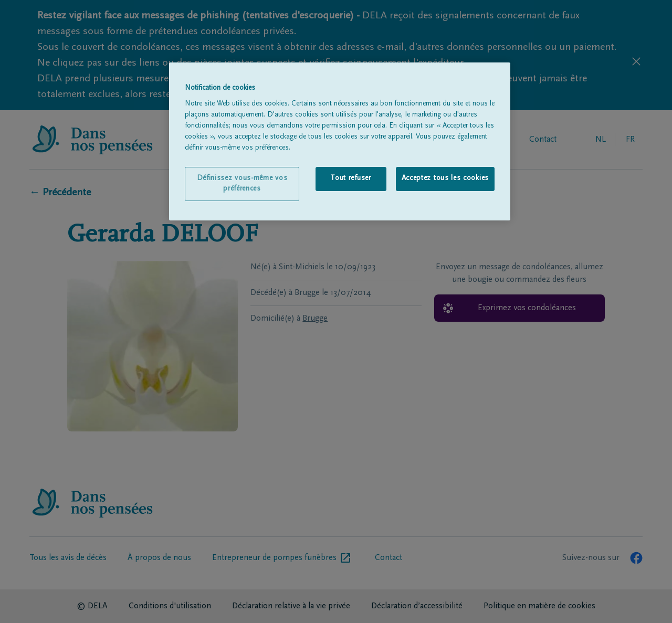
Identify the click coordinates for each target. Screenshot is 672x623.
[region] (340, 142)
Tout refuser (350, 178)
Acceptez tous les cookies (445, 178)
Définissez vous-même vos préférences (242, 184)
